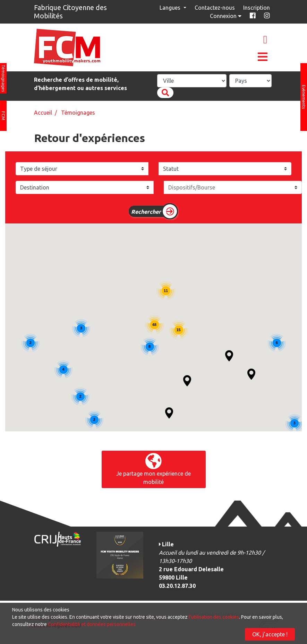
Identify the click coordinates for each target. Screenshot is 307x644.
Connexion (226, 16)
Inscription (257, 8)
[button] (169, 413)
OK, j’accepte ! (270, 634)
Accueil (43, 113)
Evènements (304, 97)
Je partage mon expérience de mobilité (153, 469)
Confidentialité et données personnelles (92, 624)
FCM (3, 116)
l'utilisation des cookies (214, 617)
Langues (171, 8)
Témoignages (3, 78)
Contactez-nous (215, 8)
